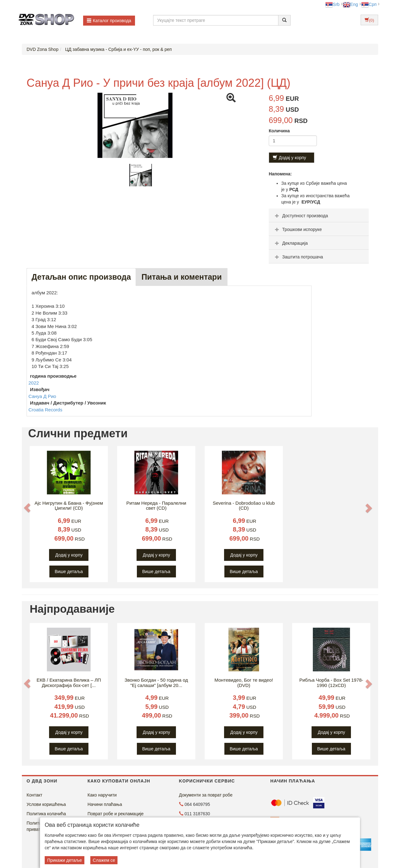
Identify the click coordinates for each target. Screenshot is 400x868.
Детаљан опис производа (81, 277)
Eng (350, 4)
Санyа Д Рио (42, 396)
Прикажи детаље (65, 860)
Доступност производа (301, 216)
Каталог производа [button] (109, 21)
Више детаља (69, 571)
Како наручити (102, 795)
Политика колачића (46, 814)
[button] (27, 508)
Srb (332, 4)
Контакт (34, 795)
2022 (34, 383)
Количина (279, 131)
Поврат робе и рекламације (116, 814)
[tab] (319, 215)
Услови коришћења (46, 804)
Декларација (291, 243)
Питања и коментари (182, 277)
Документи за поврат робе (206, 795)
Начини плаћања (105, 804)
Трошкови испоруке (298, 229)
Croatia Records (45, 410)
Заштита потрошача (298, 257)
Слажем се (104, 860)
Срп (369, 4)
